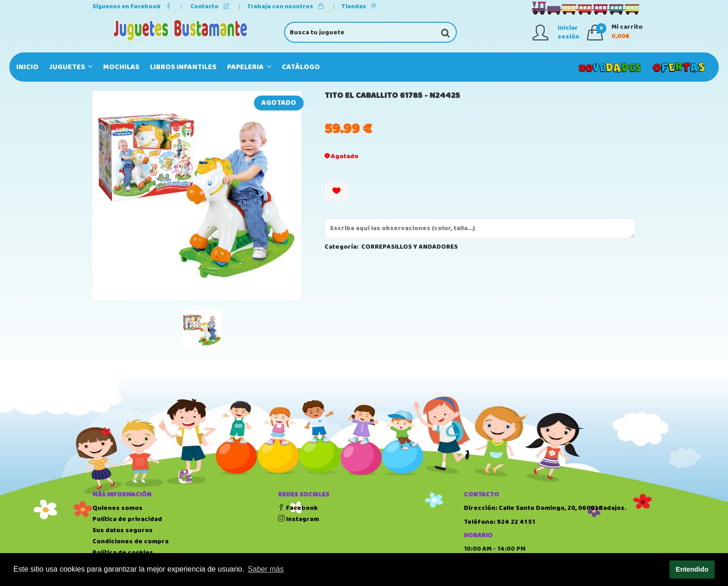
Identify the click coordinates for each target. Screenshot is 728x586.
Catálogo (301, 67)
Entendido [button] (692, 569)
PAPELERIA (249, 67)
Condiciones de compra (130, 541)
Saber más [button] (266, 569)
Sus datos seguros (123, 530)
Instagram (299, 519)
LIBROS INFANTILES (183, 67)
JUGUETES (71, 67)
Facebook (298, 508)
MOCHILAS (121, 67)
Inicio (27, 67)
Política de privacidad (127, 519)
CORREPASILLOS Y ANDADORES (409, 247)
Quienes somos (117, 508)
